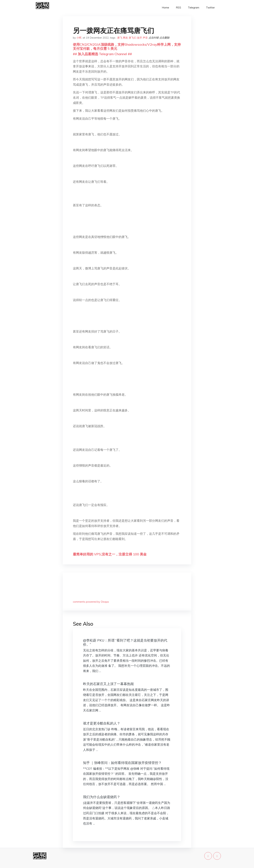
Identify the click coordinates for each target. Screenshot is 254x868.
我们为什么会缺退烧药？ (102, 797)
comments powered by (91, 602)
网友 (125, 38)
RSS (178, 8)
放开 (140, 38)
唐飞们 (132, 38)
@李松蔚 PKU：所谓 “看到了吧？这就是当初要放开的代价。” (125, 642)
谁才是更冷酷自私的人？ (102, 723)
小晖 (79, 38)
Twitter (210, 8)
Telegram (194, 8)
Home (165, 8)
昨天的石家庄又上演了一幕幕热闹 (108, 684)
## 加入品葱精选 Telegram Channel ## (102, 54)
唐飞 (120, 38)
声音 (145, 38)
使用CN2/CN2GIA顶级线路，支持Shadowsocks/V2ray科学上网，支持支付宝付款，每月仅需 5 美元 (127, 46)
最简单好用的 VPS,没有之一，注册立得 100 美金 (110, 554)
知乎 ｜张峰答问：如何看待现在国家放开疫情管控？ (122, 763)
